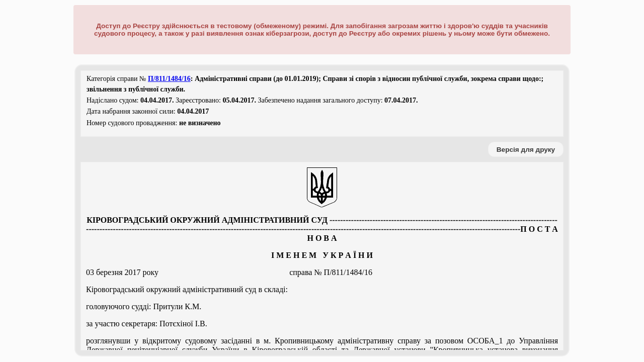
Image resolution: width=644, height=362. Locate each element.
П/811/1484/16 (169, 79)
